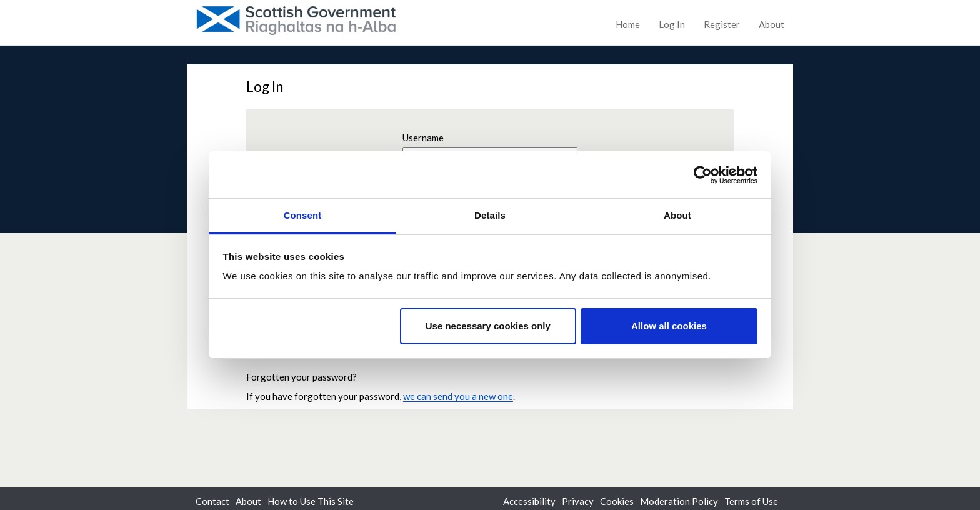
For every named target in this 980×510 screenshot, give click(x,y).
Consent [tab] (303, 215)
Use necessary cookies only (488, 326)
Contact (212, 501)
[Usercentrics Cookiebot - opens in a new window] (703, 175)
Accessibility (529, 501)
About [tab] (677, 215)
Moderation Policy (679, 501)
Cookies (617, 501)
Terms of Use (751, 501)
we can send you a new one (458, 396)
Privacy (578, 501)
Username (423, 137)
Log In (672, 24)
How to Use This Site (311, 501)
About (772, 24)
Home (628, 24)
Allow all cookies (669, 326)
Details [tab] (490, 215)
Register (722, 24)
